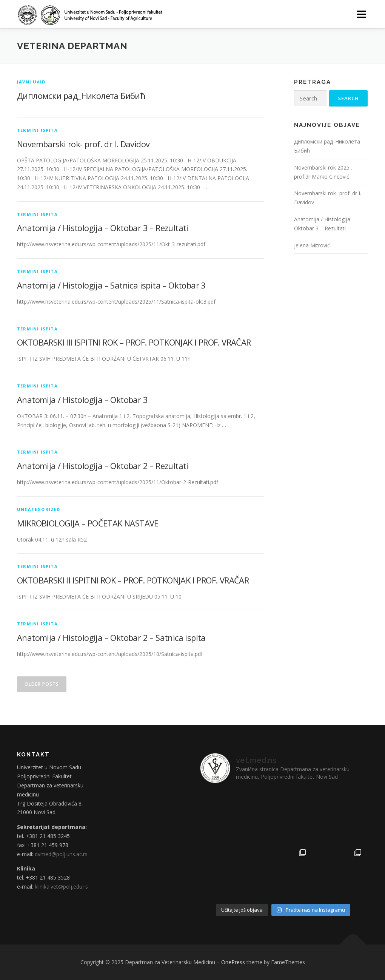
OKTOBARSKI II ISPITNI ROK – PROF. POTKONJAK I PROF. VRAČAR (133, 580)
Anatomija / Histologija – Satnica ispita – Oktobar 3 (111, 285)
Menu (361, 14)
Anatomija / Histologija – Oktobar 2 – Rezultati (103, 466)
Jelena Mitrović (312, 245)
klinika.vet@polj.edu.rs (61, 887)
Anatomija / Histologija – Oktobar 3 (82, 400)
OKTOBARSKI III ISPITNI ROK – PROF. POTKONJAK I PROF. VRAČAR (134, 342)
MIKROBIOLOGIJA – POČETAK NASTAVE (88, 523)
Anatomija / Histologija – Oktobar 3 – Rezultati (103, 228)
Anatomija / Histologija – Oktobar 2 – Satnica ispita (111, 637)
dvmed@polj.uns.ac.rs (61, 854)
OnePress (233, 962)
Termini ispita (37, 130)
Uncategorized (39, 509)
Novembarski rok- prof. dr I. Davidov (83, 144)
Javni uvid (31, 82)
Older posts (42, 684)
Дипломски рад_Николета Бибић (81, 96)
